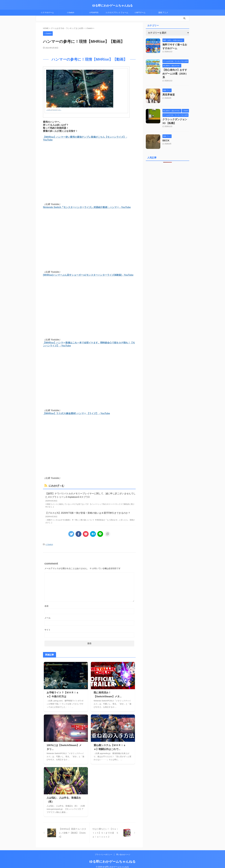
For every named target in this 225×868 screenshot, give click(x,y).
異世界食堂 (168, 89)
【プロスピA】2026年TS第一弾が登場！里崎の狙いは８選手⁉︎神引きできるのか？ (82, 511)
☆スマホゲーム (47, 13)
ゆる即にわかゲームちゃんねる (112, 5)
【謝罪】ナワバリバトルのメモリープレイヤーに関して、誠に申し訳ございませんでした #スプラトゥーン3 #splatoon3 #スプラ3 (90, 494)
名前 (46, 603)
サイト (47, 627)
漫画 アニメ (163, 13)
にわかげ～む (54, 486)
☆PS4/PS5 (94, 13)
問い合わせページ (123, 852)
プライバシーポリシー (104, 852)
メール (47, 615)
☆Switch (70, 13)
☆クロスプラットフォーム (117, 13)
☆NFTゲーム (140, 13)
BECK (165, 134)
